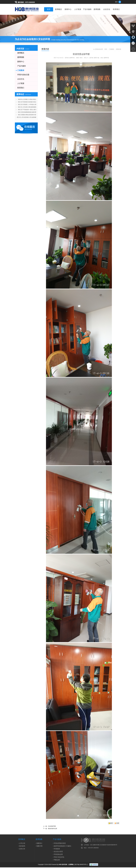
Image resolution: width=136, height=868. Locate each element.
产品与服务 (87, 9)
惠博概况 (58, 9)
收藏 (118, 823)
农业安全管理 (58, 852)
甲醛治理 (57, 860)
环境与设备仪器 (23, 75)
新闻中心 (68, 9)
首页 (49, 9)
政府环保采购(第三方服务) (62, 846)
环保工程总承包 (59, 857)
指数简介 (39, 843)
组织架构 (22, 846)
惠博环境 (72, 58)
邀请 (111, 823)
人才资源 (78, 9)
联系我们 (116, 9)
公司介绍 (22, 843)
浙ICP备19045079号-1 (81, 864)
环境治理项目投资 (60, 843)
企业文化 (107, 9)
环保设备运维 (58, 854)
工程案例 (111, 49)
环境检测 (57, 849)
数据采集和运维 (53, 829)
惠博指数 (97, 9)
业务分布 (22, 849)
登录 (116, 2)
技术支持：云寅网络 (68, 864)
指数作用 (39, 846)
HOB (60, 864)
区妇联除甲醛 (52, 826)
